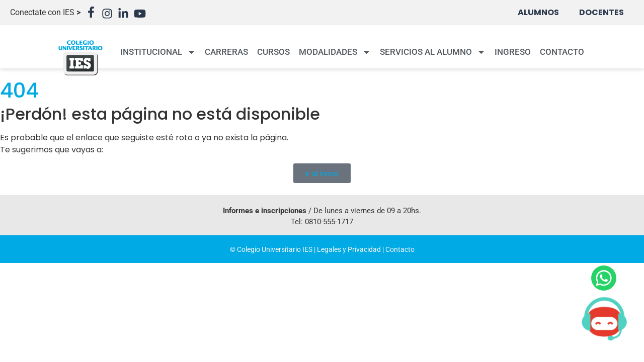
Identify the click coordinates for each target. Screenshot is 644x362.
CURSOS (273, 52)
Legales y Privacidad (349, 249)
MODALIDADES (335, 52)
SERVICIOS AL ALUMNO (433, 52)
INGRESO (513, 52)
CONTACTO (562, 52)
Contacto (400, 249)
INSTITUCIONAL (158, 52)
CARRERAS (226, 52)
